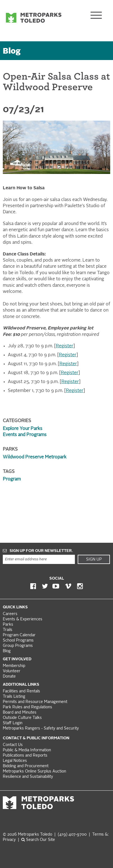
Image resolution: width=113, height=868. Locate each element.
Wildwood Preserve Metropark (35, 457)
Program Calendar (19, 635)
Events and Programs (25, 435)
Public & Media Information (27, 750)
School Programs (18, 641)
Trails (8, 630)
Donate (9, 677)
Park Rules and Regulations (27, 707)
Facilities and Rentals (21, 691)
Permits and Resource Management (35, 702)
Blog (12, 52)
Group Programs (18, 646)
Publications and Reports (25, 756)
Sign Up (94, 559)
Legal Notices (15, 761)
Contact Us (13, 745)
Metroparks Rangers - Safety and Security (41, 729)
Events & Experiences (23, 619)
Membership (15, 666)
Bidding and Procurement (26, 766)
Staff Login (13, 723)
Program (12, 479)
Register (64, 346)
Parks (8, 625)
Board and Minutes (20, 713)
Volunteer (12, 671)
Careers (10, 614)
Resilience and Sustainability (28, 777)
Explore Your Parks (23, 429)
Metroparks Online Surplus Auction (34, 772)
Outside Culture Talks (22, 718)
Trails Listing (14, 697)
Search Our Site (38, 840)
